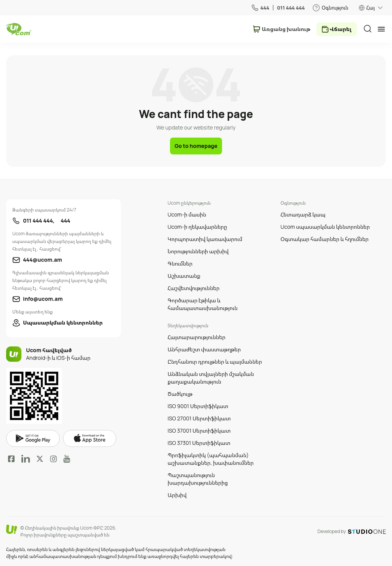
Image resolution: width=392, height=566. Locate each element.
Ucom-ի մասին (187, 214)
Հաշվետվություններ (194, 288)
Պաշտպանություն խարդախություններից (198, 479)
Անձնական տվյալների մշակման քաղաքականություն (211, 378)
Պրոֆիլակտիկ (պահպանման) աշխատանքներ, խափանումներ (211, 459)
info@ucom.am (43, 299)
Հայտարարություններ (197, 337)
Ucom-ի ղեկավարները (198, 227)
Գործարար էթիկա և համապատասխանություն (203, 304)
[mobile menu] (381, 29)
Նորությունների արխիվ (198, 251)
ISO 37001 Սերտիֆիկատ (199, 431)
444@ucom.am (42, 260)
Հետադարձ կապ (303, 214)
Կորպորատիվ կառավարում (205, 239)
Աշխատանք (184, 276)
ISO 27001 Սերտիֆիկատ (199, 418)
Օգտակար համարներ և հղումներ (325, 239)
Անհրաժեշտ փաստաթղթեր (204, 349)
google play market (33, 439)
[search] (367, 29)
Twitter (40, 459)
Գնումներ (180, 263)
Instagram (54, 459)
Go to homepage (196, 146)
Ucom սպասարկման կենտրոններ (325, 227)
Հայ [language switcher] (371, 8)
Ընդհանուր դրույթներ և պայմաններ (215, 362)
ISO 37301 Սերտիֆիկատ (199, 443)
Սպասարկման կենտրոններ (63, 322)
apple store (90, 438)
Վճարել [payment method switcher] (341, 29)
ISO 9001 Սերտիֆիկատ (198, 406)
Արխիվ (177, 495)
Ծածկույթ (180, 394)
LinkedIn (26, 459)
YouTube (67, 459)
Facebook (11, 459)
